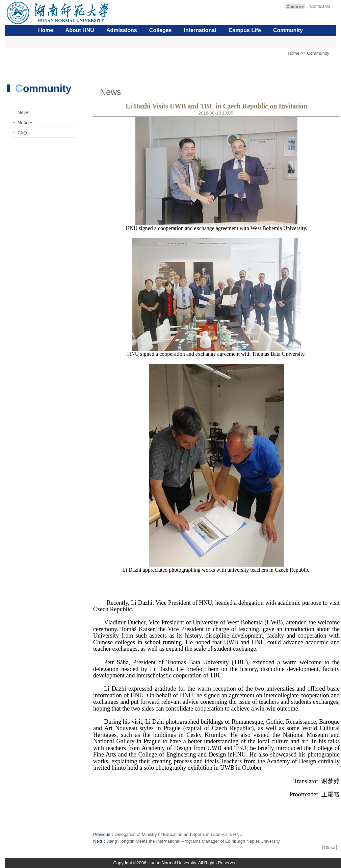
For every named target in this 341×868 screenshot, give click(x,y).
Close (330, 848)
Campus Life (245, 30)
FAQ (22, 133)
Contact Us (320, 6)
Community (288, 30)
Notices (25, 123)
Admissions (122, 30)
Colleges (161, 30)
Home (46, 30)
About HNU (80, 30)
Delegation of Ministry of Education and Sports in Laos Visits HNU (179, 834)
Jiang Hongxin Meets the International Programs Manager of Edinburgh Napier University (193, 841)
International (200, 30)
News (23, 113)
